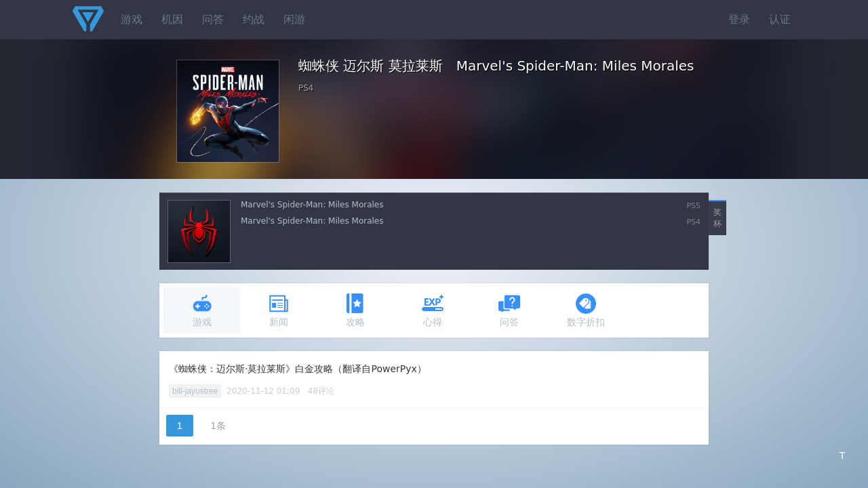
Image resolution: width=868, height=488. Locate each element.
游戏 (132, 19)
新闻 (279, 310)
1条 (218, 426)
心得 (433, 310)
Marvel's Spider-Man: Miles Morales (312, 205)
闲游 (294, 19)
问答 (213, 19)
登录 (739, 19)
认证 (780, 19)
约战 (254, 19)
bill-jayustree (195, 391)
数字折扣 (586, 310)
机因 (172, 19)
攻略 (355, 310)
